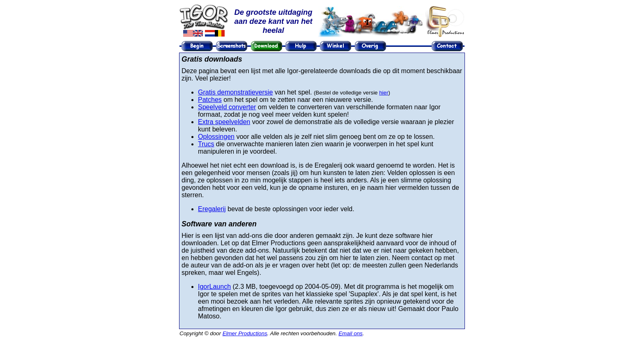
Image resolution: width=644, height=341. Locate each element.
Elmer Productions (245, 333)
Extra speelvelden (224, 122)
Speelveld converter (227, 107)
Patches (210, 100)
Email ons (351, 333)
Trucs (206, 144)
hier (384, 93)
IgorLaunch (214, 287)
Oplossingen (216, 137)
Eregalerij (212, 209)
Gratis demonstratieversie (235, 92)
